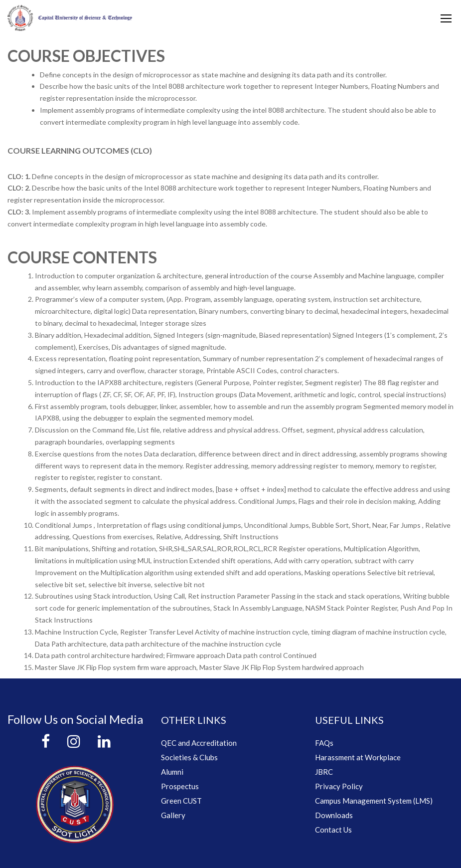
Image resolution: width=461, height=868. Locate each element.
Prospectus (180, 786)
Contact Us (333, 830)
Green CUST (181, 801)
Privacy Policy (339, 786)
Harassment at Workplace (358, 757)
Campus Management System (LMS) (374, 801)
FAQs (324, 743)
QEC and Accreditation (199, 743)
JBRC (324, 772)
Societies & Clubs (189, 757)
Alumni (172, 772)
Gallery (173, 815)
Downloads (334, 815)
